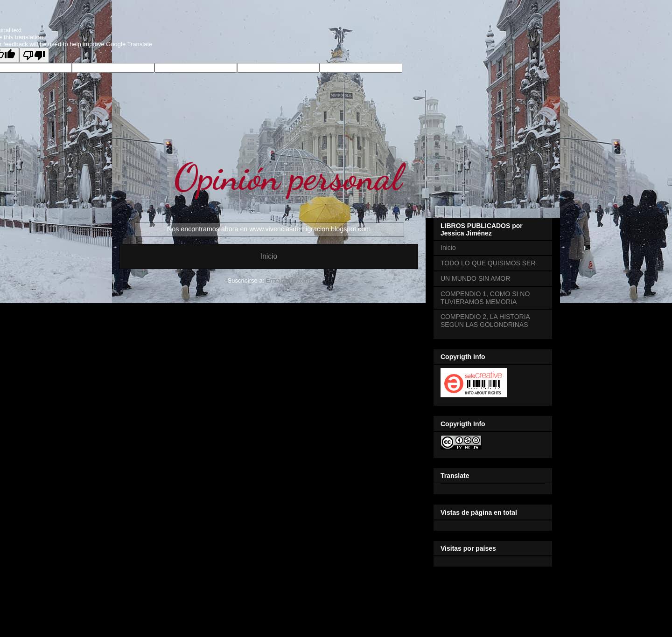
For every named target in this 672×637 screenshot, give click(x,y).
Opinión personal (287, 177)
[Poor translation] (34, 55)
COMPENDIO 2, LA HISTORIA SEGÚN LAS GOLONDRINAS (485, 321)
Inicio (269, 256)
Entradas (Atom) (288, 280)
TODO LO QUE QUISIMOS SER (488, 263)
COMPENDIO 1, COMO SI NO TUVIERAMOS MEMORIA (485, 298)
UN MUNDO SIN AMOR (475, 278)
